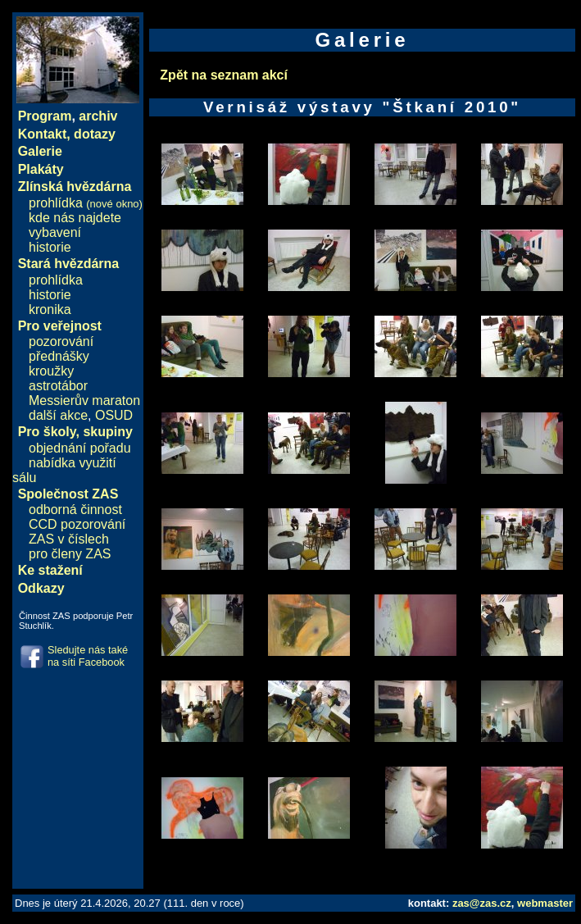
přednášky (59, 356)
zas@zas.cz (482, 903)
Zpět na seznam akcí (224, 75)
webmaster (545, 903)
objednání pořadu (80, 448)
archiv (98, 116)
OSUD (114, 415)
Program (45, 116)
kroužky (51, 371)
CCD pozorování (77, 524)
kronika (50, 310)
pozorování (61, 341)
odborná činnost (75, 510)
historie (50, 247)
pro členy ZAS (70, 554)
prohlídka (86, 203)
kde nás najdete (75, 218)
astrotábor (58, 386)
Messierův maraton (84, 401)
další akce (58, 415)
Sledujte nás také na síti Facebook (88, 656)
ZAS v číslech (69, 539)
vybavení (55, 232)
